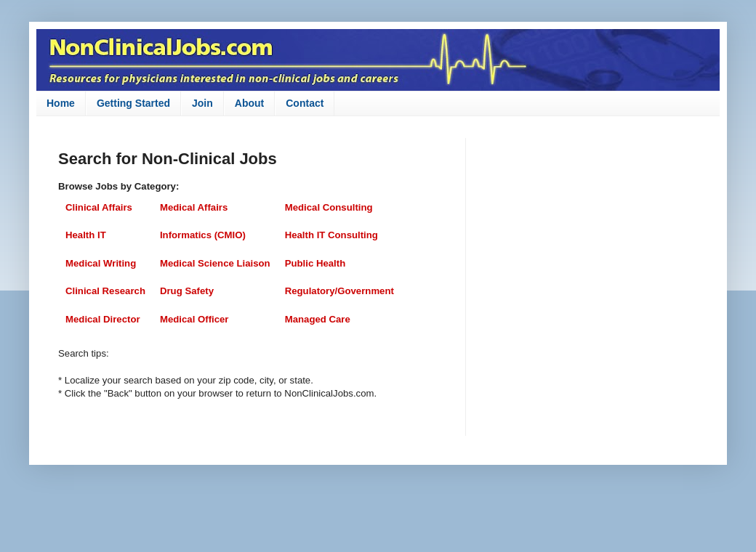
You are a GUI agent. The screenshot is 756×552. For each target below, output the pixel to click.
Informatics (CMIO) (203, 235)
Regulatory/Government (339, 291)
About (249, 103)
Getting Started (133, 103)
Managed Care (318, 319)
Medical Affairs (194, 207)
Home (61, 103)
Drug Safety (187, 291)
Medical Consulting (329, 207)
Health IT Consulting (331, 235)
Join (202, 103)
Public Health (315, 263)
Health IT (86, 235)
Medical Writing (101, 263)
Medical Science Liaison (215, 263)
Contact (305, 103)
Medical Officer (194, 319)
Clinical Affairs (99, 207)
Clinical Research (105, 291)
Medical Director (103, 319)
